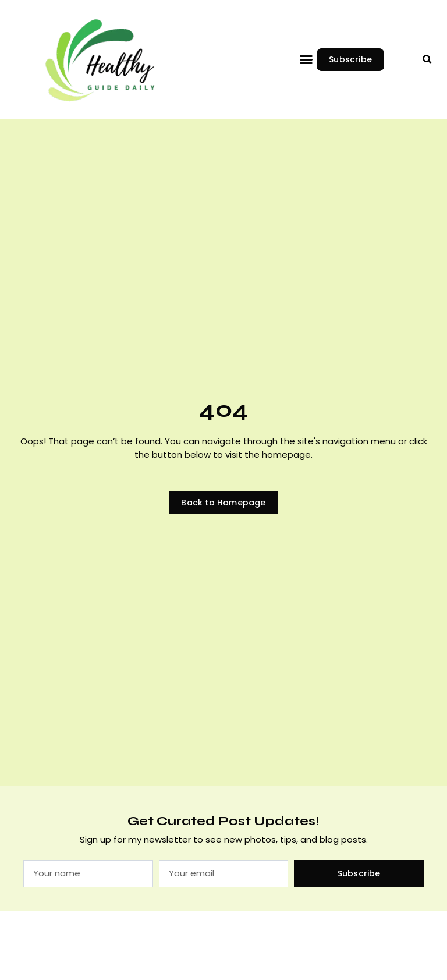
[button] (306, 59)
